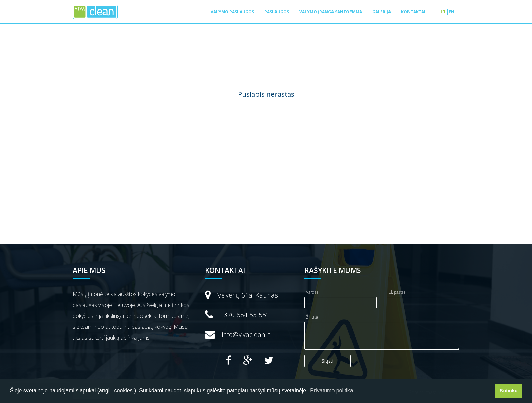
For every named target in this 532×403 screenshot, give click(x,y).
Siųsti (328, 361)
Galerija (382, 12)
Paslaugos (277, 12)
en (451, 12)
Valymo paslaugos (232, 12)
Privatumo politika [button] (331, 391)
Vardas (312, 292)
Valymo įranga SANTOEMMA (331, 12)
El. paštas (397, 292)
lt (443, 12)
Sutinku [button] (509, 391)
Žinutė (312, 317)
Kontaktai (413, 12)
